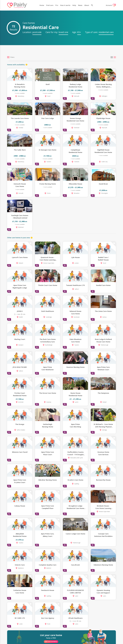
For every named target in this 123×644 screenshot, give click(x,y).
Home (42, 5)
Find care (50, 5)
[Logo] (17, 5)
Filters (11, 57)
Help (74, 5)
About (87, 5)
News (80, 5)
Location (27, 32)
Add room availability (51, 642)
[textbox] (37, 32)
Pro (57, 5)
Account (111, 5)
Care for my (51, 32)
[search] (92, 5)
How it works (65, 5)
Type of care (91, 32)
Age (74, 32)
